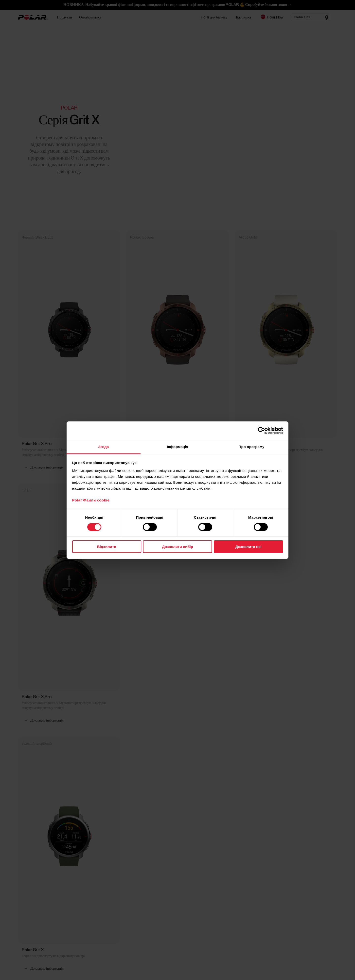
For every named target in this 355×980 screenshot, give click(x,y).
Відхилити (107, 547)
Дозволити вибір (177, 547)
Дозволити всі (248, 547)
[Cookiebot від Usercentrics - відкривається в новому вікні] (261, 431)
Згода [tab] (104, 446)
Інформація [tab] (178, 446)
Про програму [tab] (252, 446)
